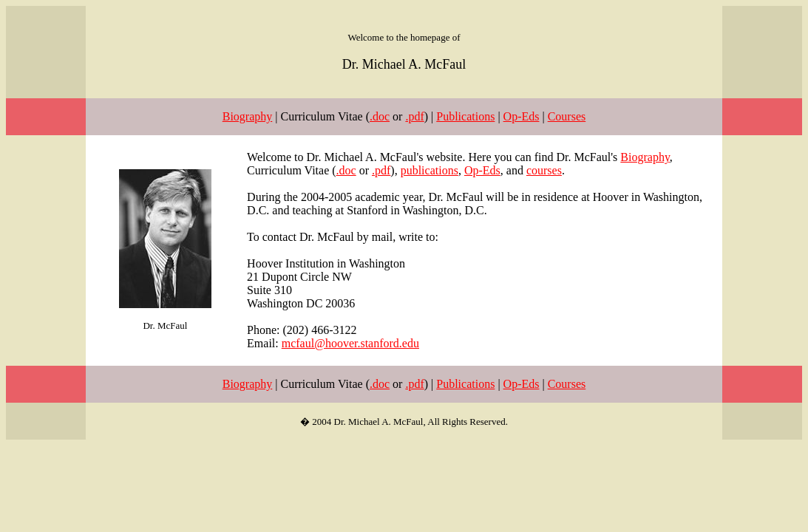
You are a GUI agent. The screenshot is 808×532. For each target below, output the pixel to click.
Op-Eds (522, 116)
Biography (248, 116)
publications (430, 170)
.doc (380, 116)
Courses (567, 116)
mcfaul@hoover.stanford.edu (350, 343)
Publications (465, 116)
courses (544, 170)
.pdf (414, 116)
